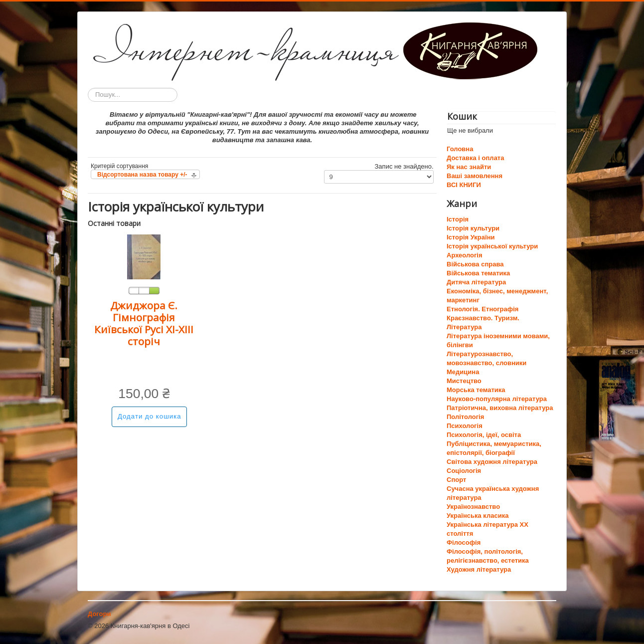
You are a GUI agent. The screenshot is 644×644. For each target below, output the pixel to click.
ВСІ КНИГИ (464, 185)
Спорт (456, 480)
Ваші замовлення (475, 176)
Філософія (464, 542)
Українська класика (478, 516)
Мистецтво (464, 381)
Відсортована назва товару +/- (142, 175)
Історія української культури (492, 246)
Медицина (463, 372)
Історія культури (473, 228)
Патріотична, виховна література (500, 408)
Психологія (465, 426)
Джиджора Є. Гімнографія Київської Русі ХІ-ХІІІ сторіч (144, 323)
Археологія (465, 255)
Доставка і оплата (475, 158)
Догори (99, 614)
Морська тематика (476, 390)
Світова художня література (492, 462)
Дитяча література (476, 282)
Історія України (471, 237)
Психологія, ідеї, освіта (484, 435)
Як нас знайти (469, 167)
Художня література (479, 569)
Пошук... (88, 88)
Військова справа (475, 264)
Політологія (465, 417)
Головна (460, 149)
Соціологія (464, 471)
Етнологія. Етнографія (483, 309)
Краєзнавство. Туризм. (483, 318)
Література (464, 327)
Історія (458, 219)
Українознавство (473, 507)
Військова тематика (478, 273)
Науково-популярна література (497, 399)
